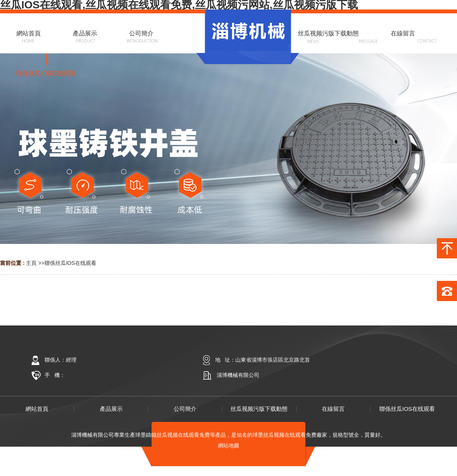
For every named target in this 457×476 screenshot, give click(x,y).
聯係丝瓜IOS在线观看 (70, 263)
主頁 (31, 263)
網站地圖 (228, 446)
